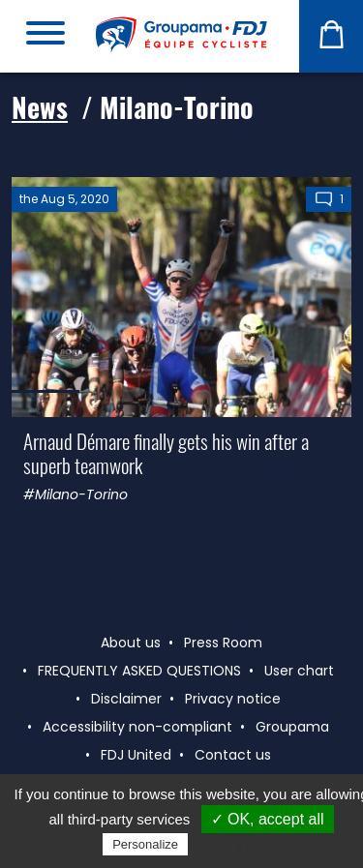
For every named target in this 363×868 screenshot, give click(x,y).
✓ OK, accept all (268, 819)
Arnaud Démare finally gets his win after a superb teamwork (166, 453)
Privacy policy (239, 844)
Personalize (145, 844)
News (40, 106)
